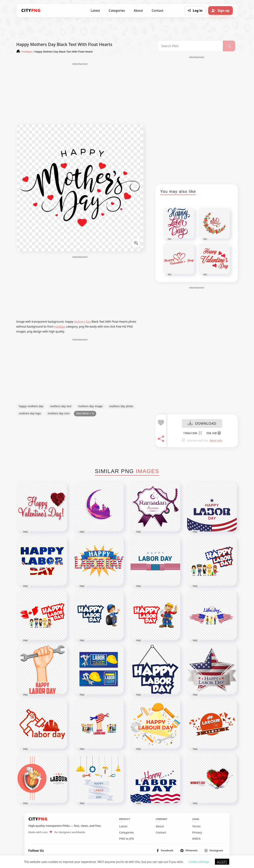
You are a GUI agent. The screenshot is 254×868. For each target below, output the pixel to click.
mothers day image (90, 406)
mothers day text (61, 406)
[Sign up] (220, 11)
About (138, 11)
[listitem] (165, 851)
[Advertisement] (80, 94)
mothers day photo (121, 406)
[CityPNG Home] (31, 11)
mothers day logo (30, 413)
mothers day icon (59, 413)
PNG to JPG (127, 839)
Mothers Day (82, 322)
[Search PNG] (190, 46)
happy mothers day (31, 406)
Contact (157, 11)
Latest (95, 11)
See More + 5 (85, 413)
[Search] (229, 46)
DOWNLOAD (202, 424)
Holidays (60, 326)
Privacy (197, 833)
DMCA (196, 839)
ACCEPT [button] (222, 862)
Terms (196, 826)
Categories (117, 11)
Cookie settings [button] (199, 862)
